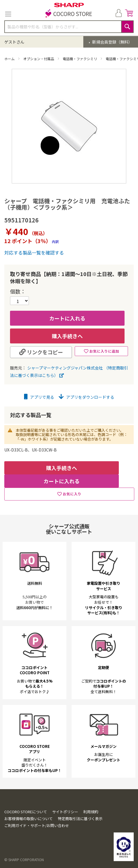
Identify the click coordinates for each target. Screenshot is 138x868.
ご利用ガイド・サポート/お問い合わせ (37, 825)
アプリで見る (39, 397)
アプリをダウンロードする (86, 397)
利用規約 (91, 812)
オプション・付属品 (39, 59)
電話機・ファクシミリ (80, 59)
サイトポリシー (65, 812)
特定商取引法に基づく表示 (80, 819)
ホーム (10, 59)
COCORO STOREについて (26, 812)
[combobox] (69, 27)
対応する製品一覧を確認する (34, 253)
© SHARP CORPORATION (24, 860)
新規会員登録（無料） (112, 42)
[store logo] (69, 14)
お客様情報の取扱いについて (28, 819)
